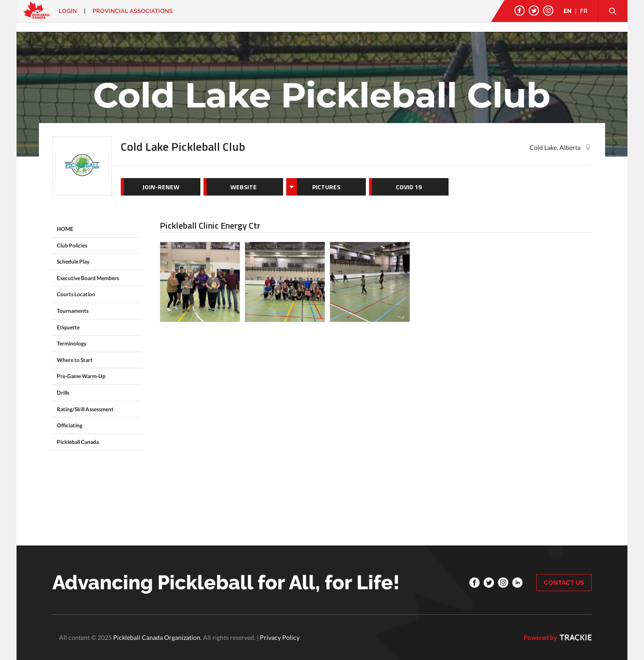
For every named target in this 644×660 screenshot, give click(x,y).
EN (568, 11)
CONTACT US (564, 583)
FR (584, 11)
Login (68, 11)
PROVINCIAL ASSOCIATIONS (133, 11)
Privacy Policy (280, 637)
